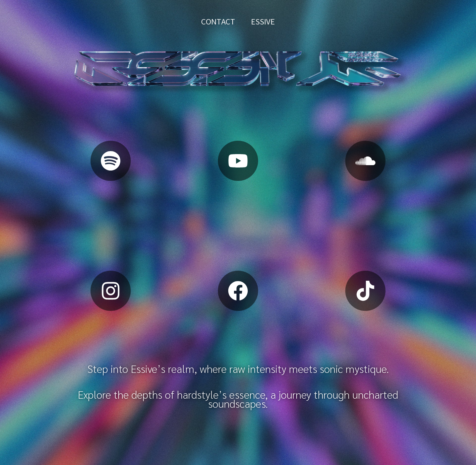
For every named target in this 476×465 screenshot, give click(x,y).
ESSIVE (263, 22)
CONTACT (218, 22)
